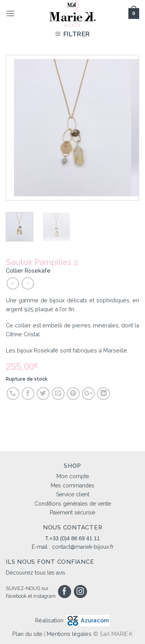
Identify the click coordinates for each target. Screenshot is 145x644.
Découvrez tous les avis (36, 573)
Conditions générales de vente (73, 504)
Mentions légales (69, 634)
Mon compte (73, 476)
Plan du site (27, 634)
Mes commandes (72, 486)
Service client (73, 494)
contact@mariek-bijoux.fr (83, 547)
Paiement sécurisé (72, 513)
